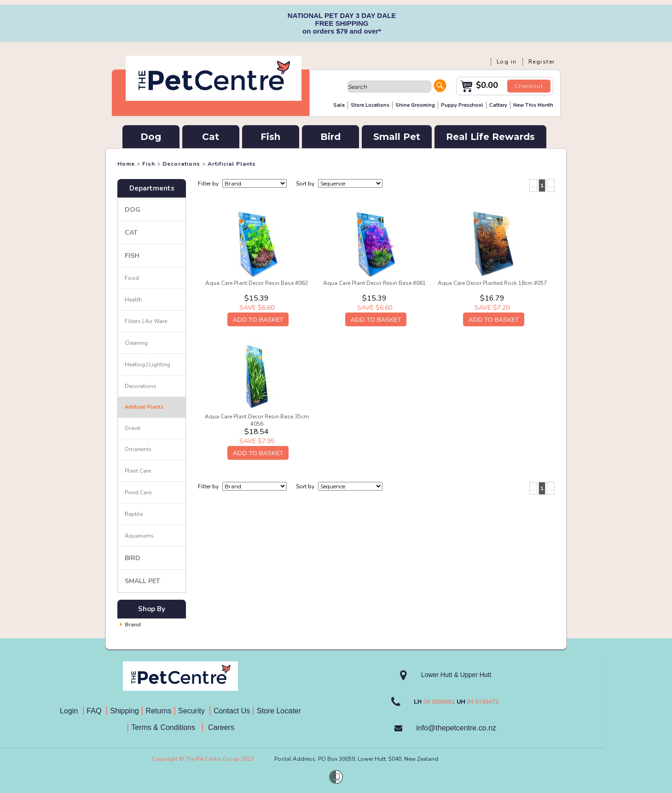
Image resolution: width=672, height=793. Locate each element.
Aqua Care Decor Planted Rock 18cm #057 (492, 283)
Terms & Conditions (166, 727)
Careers (220, 727)
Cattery (498, 105)
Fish (270, 137)
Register (542, 62)
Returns (158, 711)
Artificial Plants (232, 164)
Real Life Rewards (490, 137)
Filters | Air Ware (146, 321)
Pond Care (138, 492)
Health (133, 300)
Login (71, 711)
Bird (330, 137)
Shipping (124, 711)
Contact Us (233, 711)
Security (192, 711)
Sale (339, 105)
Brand (133, 625)
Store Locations (370, 105)
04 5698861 (439, 702)
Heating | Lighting (148, 365)
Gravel (133, 428)
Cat (211, 137)
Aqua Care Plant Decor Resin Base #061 (374, 283)
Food (132, 278)
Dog (151, 137)
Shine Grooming (415, 105)
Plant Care (138, 471)
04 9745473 (483, 702)
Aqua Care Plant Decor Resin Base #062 (257, 283)
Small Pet (397, 137)
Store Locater (279, 711)
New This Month (533, 105)
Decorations (181, 164)
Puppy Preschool (462, 105)
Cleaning (136, 343)
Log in (507, 62)
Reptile (134, 514)
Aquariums (139, 536)
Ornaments (138, 449)
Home (126, 164)
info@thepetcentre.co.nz (456, 728)
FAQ (96, 711)
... (533, 185)
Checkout (529, 86)
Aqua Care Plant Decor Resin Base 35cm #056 (257, 420)
